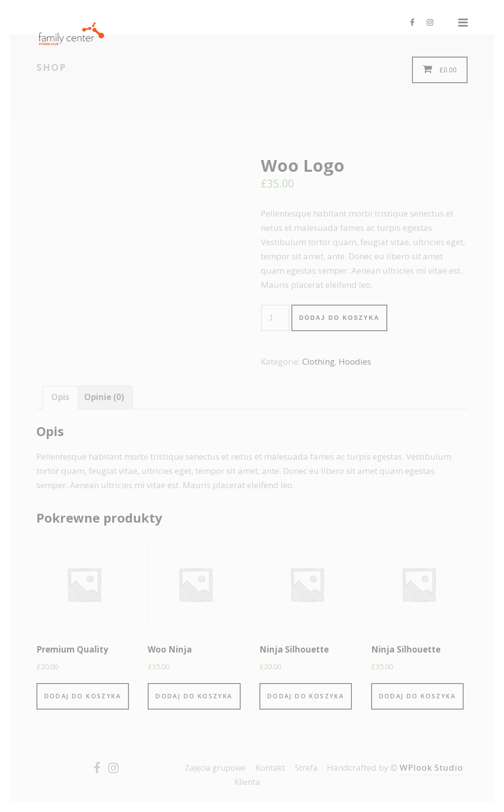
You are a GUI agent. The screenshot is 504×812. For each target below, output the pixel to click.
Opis (60, 397)
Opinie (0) (104, 397)
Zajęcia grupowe (215, 768)
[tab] (60, 398)
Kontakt (270, 768)
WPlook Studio (431, 767)
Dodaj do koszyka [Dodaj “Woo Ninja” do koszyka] (194, 696)
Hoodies (355, 361)
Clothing (318, 361)
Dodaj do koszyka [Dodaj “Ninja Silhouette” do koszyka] (306, 696)
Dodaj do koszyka (340, 318)
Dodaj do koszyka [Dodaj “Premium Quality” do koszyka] (83, 696)
